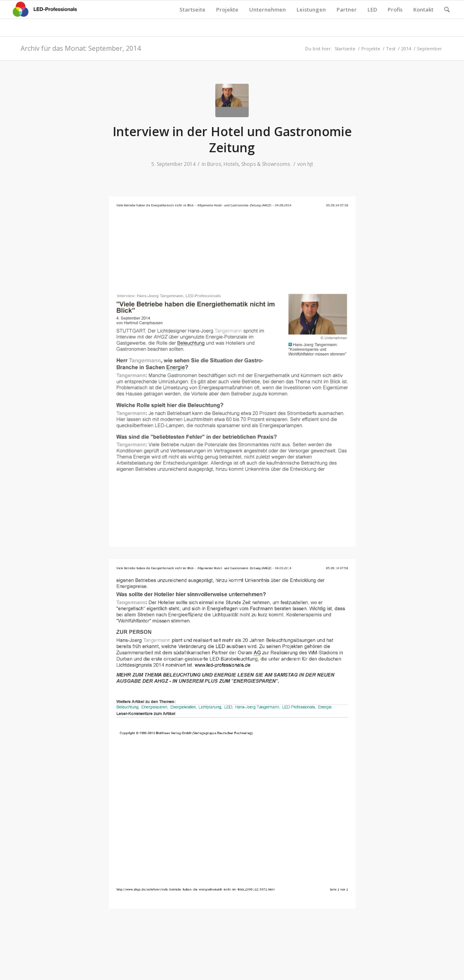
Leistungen (311, 9)
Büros (214, 164)
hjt (310, 164)
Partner (347, 9)
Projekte (227, 9)
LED (372, 9)
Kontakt (423, 9)
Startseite (192, 9)
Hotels (231, 164)
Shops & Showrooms (266, 164)
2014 (406, 48)
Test (391, 48)
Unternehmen (267, 9)
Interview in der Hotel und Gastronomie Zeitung (232, 139)
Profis (395, 9)
